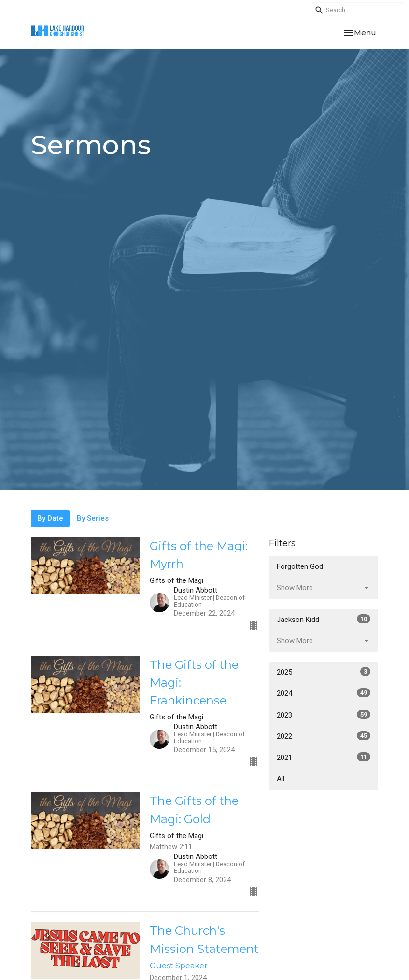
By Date (50, 518)
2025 (324, 672)
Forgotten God (300, 566)
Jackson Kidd (324, 619)
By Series (93, 518)
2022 (324, 736)
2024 (324, 693)
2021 (324, 757)
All (281, 779)
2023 (324, 715)
